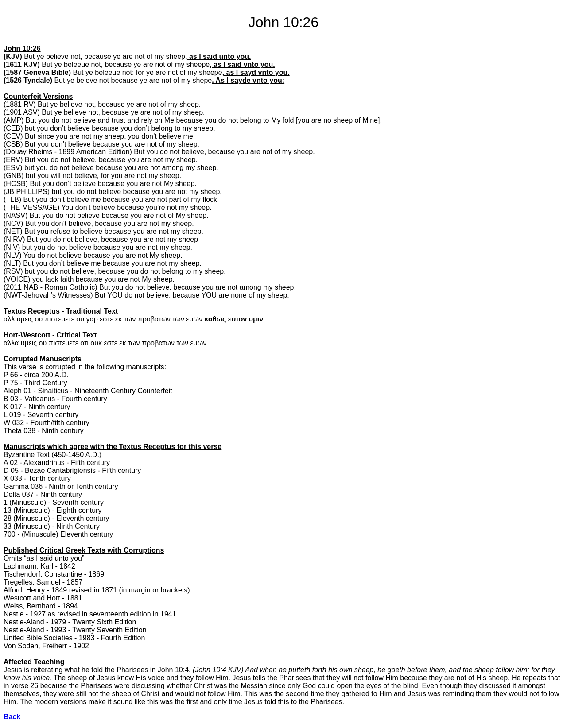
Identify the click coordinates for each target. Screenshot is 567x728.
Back (12, 717)
